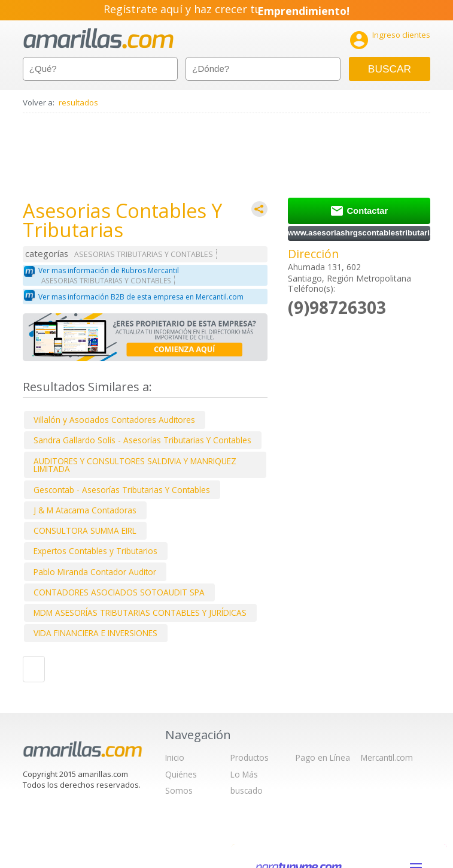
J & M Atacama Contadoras (85, 510)
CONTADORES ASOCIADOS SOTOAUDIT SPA (119, 592)
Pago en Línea (323, 757)
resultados (78, 102)
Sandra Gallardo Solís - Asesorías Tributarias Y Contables (142, 440)
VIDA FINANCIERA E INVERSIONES (95, 633)
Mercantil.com (387, 757)
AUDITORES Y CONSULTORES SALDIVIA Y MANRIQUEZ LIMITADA (135, 465)
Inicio (175, 757)
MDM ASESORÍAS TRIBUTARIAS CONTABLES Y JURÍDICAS (140, 613)
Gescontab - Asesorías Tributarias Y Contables (122, 490)
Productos (250, 757)
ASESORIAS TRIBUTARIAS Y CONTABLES (144, 254)
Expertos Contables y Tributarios (95, 551)
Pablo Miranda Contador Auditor (95, 572)
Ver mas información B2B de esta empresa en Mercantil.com (141, 297)
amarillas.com (98, 39)
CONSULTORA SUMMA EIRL (85, 530)
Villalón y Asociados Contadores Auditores (114, 420)
